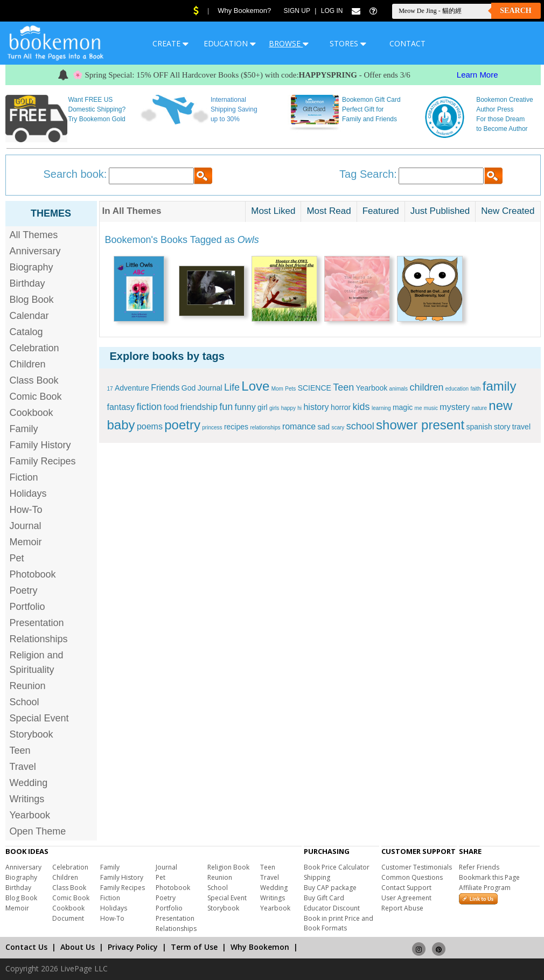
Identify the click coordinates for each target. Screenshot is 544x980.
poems (150, 426)
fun (226, 407)
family (500, 386)
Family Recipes (43, 461)
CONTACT (407, 43)
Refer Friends (479, 867)
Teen (20, 750)
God (189, 388)
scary (338, 428)
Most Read (329, 211)
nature (479, 408)
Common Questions (412, 877)
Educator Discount (332, 908)
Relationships (39, 639)
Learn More (477, 75)
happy (288, 408)
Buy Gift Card (324, 898)
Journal (26, 526)
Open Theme (38, 831)
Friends (165, 388)
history (316, 407)
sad (323, 427)
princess (212, 428)
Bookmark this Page (489, 877)
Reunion (28, 686)
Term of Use (194, 947)
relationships (265, 428)
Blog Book (32, 300)
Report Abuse (402, 908)
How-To (26, 510)
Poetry (24, 590)
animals (399, 389)
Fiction (24, 477)
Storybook (32, 734)
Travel (23, 767)
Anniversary (35, 251)
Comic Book (36, 397)
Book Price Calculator (337, 867)
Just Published (440, 211)
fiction (149, 407)
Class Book (34, 380)
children (426, 387)
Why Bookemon (260, 947)
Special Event (39, 718)
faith (476, 389)
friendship (198, 407)
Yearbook (30, 815)
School (25, 702)
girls (274, 408)
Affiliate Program (485, 888)
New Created (508, 211)
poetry (182, 425)
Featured (381, 211)
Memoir (26, 542)
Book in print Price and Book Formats (339, 923)
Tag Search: (368, 174)
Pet (17, 558)
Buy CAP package (330, 888)
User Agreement (406, 898)
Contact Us (26, 947)
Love (255, 386)
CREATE (170, 43)
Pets (290, 389)
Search (515, 11)
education (457, 389)
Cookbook (32, 413)
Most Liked (273, 211)
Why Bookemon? (244, 11)
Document (68, 918)
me (419, 408)
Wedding (29, 783)
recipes (236, 427)
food (171, 407)
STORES (348, 43)
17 (110, 389)
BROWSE (289, 43)
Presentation (37, 623)
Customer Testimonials (417, 867)
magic (403, 407)
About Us (78, 947)
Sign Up (297, 11)
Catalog (26, 332)
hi (299, 408)
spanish (479, 427)
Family (24, 429)
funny (245, 407)
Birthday (27, 283)
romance (299, 426)
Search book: (75, 174)
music (431, 408)
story (502, 427)
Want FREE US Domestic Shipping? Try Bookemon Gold (97, 109)
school (360, 426)
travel (521, 427)
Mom (277, 389)
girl (263, 407)
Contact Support (406, 888)
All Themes (34, 235)
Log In (332, 11)
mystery (455, 407)
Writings (27, 799)
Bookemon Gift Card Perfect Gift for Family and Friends (371, 109)
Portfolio (27, 607)
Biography (32, 267)
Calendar (29, 316)
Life (232, 387)
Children (28, 364)
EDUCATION (230, 43)
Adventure (132, 388)
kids (361, 407)
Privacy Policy (133, 947)
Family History (40, 445)
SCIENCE (315, 388)
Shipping (317, 877)
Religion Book (228, 867)
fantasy (121, 407)
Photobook (33, 574)
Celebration (34, 348)
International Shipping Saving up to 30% (234, 109)
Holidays (28, 494)
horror (341, 407)
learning (381, 408)
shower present (420, 425)
